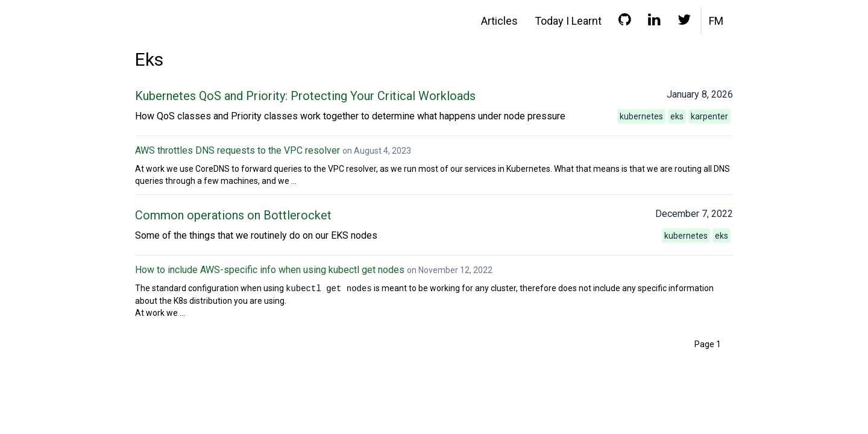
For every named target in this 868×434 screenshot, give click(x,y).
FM (716, 21)
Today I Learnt (568, 21)
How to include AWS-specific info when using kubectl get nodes (270, 270)
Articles (499, 21)
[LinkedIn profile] (654, 22)
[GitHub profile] (625, 22)
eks (677, 116)
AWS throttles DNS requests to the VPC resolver (237, 150)
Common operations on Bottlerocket (233, 215)
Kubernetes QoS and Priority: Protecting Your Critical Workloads (305, 96)
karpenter (709, 116)
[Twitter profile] (684, 22)
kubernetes (641, 116)
